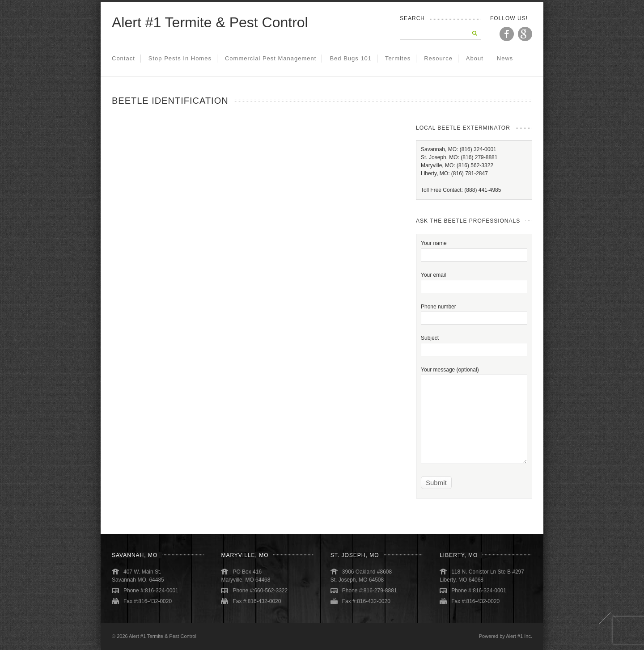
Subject (474, 344)
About (475, 58)
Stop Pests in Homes (180, 58)
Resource (438, 58)
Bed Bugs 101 (351, 58)
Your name (474, 249)
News (505, 58)
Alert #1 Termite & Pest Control (210, 22)
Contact (123, 58)
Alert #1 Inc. (519, 636)
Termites (398, 58)
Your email (474, 281)
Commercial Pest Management (271, 58)
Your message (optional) (474, 394)
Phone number (474, 312)
